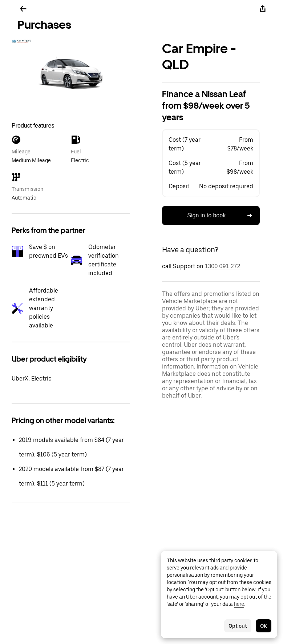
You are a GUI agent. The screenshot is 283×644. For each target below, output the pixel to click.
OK (264, 626)
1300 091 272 (223, 266)
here (239, 604)
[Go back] (23, 9)
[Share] (263, 9)
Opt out (238, 626)
